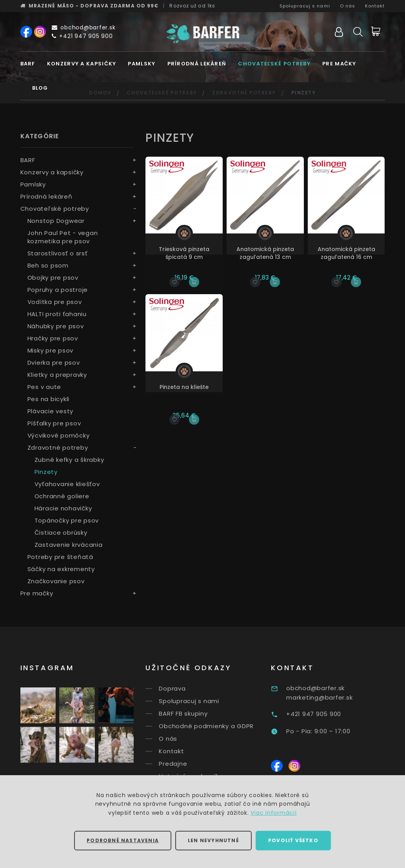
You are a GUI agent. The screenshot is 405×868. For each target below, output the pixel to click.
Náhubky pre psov (56, 326)
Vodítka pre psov (55, 302)
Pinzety (46, 472)
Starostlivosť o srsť (58, 253)
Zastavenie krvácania (69, 545)
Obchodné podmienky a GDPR (220, 726)
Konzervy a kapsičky (82, 64)
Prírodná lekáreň (197, 64)
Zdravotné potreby (58, 448)
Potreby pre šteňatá (60, 557)
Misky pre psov (51, 350)
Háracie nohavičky (63, 508)
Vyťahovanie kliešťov (67, 484)
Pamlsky (142, 64)
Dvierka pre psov (54, 363)
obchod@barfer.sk (84, 27)
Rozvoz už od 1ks (192, 6)
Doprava (185, 688)
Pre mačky (339, 64)
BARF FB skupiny (196, 713)
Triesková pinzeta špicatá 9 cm (184, 253)
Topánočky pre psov (67, 520)
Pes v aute (44, 387)
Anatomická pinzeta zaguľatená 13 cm (265, 253)
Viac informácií (273, 813)
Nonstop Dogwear (56, 221)
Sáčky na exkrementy (61, 569)
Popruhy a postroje (58, 290)
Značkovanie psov (56, 581)
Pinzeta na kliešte (184, 387)
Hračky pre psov (53, 338)
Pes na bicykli (49, 399)
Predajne (186, 764)
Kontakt (375, 6)
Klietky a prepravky (57, 375)
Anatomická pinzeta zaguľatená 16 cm (346, 253)
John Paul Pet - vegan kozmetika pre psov (63, 237)
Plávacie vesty (51, 411)
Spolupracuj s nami (305, 6)
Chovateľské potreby (274, 64)
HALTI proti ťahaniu (57, 314)
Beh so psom (48, 265)
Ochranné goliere (62, 496)
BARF (28, 64)
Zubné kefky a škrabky (69, 460)
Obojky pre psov (53, 278)
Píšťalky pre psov (54, 423)
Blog (40, 88)
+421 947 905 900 (82, 36)
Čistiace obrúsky (61, 533)
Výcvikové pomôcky (59, 435)
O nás (348, 6)
